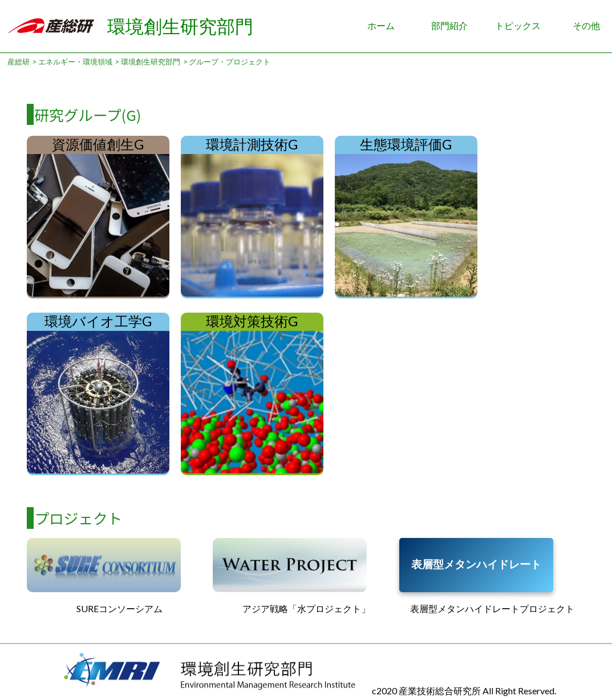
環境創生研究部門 (180, 26)
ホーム (381, 25)
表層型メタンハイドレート (476, 564)
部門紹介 (449, 25)
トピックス (518, 25)
